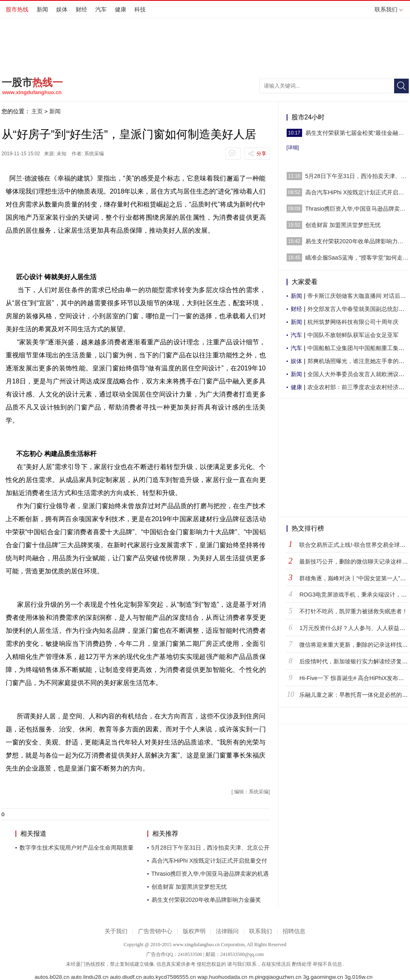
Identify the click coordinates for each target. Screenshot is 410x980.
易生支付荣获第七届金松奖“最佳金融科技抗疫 (357, 133)
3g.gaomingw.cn (323, 977)
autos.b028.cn (52, 977)
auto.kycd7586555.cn (170, 977)
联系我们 (389, 9)
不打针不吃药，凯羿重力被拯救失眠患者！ (353, 611)
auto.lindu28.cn (90, 977)
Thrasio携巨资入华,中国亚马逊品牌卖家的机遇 (210, 874)
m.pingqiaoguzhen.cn (275, 977)
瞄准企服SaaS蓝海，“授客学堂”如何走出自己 (357, 258)
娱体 (62, 9)
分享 (261, 154)
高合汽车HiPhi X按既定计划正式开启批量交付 (209, 861)
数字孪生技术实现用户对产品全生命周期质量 (77, 848)
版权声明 (194, 931)
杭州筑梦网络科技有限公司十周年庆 (353, 322)
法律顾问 (227, 931)
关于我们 (116, 931)
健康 (121, 9)
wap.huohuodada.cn (222, 977)
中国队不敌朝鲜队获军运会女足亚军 (353, 335)
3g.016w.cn (358, 977)
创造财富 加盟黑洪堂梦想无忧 (189, 887)
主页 (37, 111)
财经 (81, 9)
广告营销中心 (155, 931)
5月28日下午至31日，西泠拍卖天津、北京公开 (211, 848)
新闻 (42, 9)
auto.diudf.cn (126, 977)
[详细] (293, 148)
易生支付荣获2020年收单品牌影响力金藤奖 (206, 900)
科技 (140, 9)
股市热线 (17, 9)
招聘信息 (294, 931)
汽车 (101, 9)
